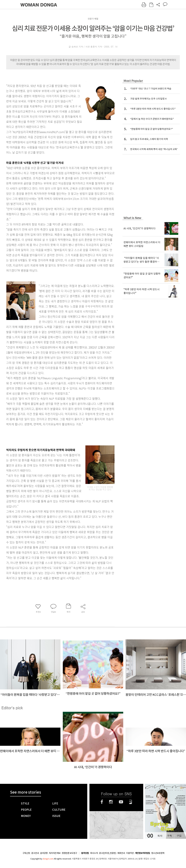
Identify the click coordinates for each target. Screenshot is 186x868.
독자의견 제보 (55, 853)
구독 (169, 836)
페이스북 (102, 802)
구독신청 (26, 853)
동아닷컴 (85, 853)
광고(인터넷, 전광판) (107, 853)
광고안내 (35, 853)
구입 (179, 836)
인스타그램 (111, 802)
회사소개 (94, 853)
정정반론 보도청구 (69, 853)
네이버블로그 (131, 802)
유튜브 (121, 802)
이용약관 (130, 853)
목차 (160, 836)
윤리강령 (44, 853)
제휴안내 (121, 853)
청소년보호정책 (158, 853)
